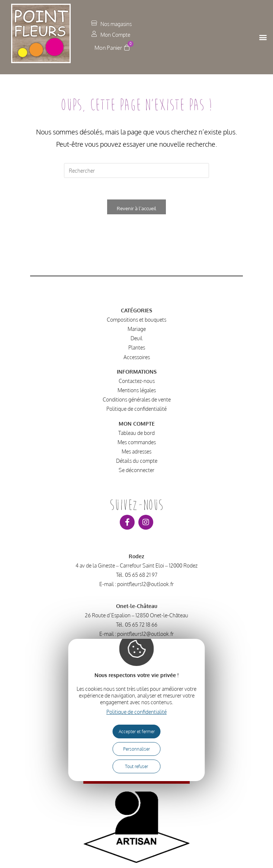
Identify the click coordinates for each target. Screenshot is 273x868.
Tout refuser (136, 766)
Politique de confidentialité (136, 712)
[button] (263, 37)
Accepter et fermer (137, 732)
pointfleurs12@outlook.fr (145, 585)
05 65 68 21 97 (141, 576)
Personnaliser (136, 749)
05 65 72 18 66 (141, 626)
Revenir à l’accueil (136, 209)
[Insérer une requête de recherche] (136, 170)
